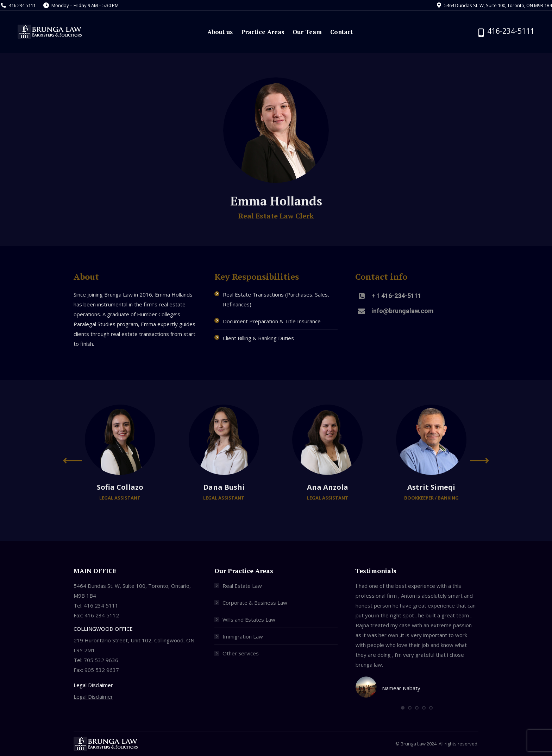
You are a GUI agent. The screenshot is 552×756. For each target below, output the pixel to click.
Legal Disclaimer (93, 697)
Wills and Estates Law (249, 620)
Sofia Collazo (120, 487)
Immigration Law (243, 636)
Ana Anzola (328, 487)
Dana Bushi (224, 487)
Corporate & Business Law (255, 603)
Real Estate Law (242, 586)
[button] (403, 708)
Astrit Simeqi (431, 487)
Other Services (241, 653)
